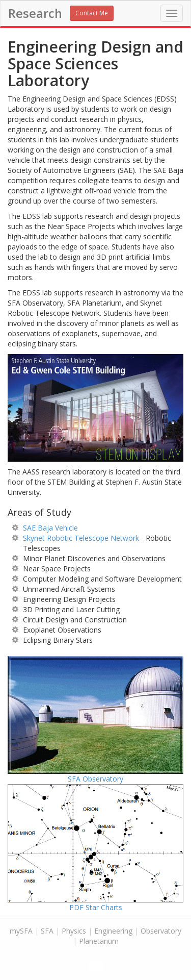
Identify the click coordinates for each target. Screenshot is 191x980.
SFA (47, 931)
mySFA (21, 931)
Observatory (161, 931)
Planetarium (99, 941)
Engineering (113, 931)
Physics (74, 931)
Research (35, 13)
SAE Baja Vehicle (50, 528)
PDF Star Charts (95, 848)
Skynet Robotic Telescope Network (81, 538)
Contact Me (92, 13)
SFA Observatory (95, 720)
